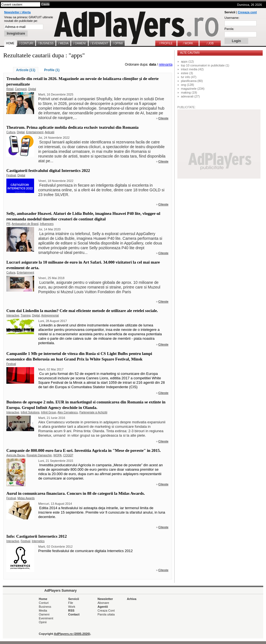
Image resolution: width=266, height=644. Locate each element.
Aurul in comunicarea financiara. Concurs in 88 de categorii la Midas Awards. (76, 493)
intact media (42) (192, 69)
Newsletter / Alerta (17, 12)
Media (43, 610)
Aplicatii (49, 132)
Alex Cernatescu (68, 412)
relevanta (166, 65)
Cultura (11, 132)
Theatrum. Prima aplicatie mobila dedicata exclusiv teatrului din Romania (72, 127)
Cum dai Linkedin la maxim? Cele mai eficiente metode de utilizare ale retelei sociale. (82, 311)
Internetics (38, 541)
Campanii (21, 89)
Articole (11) (26, 70)
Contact (74, 614)
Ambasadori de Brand (25, 224)
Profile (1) (52, 70)
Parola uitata (106, 614)
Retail (10, 89)
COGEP (68, 455)
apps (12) (187, 61)
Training (26, 315)
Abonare (103, 603)
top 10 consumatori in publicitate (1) (205, 65)
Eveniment (46, 618)
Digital (32, 89)
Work (72, 607)
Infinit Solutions (30, 412)
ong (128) (187, 85)
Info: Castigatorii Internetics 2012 (37, 536)
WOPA (58, 455)
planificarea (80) (192, 81)
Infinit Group (48, 412)
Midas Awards (26, 498)
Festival (11, 175)
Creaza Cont (106, 610)
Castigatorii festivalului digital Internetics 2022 (48, 171)
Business (45, 607)
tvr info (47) (189, 77)
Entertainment (35, 132)
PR (8, 224)
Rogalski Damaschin (39, 455)
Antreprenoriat (50, 315)
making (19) (189, 92)
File (71, 603)
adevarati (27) (190, 96)
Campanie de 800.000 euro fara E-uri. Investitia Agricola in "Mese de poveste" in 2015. (84, 450)
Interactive (13, 315)
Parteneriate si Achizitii (94, 412)
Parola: (229, 29)
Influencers (47, 224)
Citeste (163, 118)
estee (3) (187, 73)
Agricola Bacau (16, 455)
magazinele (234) (193, 89)
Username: (232, 18)
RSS (71, 610)
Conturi (44, 603)
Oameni (44, 614)
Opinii (43, 622)
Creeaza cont (247, 12)
